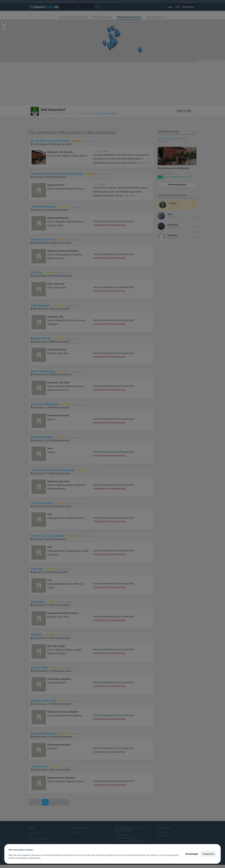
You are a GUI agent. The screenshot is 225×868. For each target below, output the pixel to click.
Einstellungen (192, 854)
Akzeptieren (208, 854)
